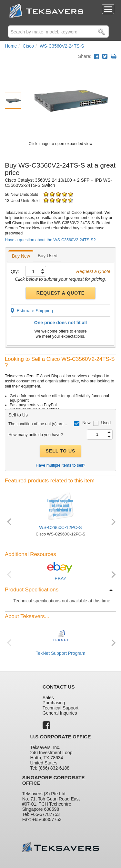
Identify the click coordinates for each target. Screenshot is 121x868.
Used (106, 423)
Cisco (28, 46)
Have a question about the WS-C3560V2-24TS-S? (50, 240)
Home (11, 46)
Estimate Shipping (32, 311)
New (86, 423)
